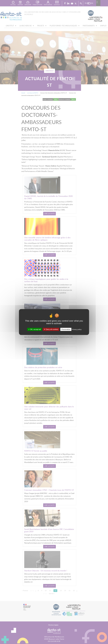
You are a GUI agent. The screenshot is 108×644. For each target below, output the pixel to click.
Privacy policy (77, 329)
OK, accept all (34, 329)
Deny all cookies (51, 329)
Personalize (66, 329)
